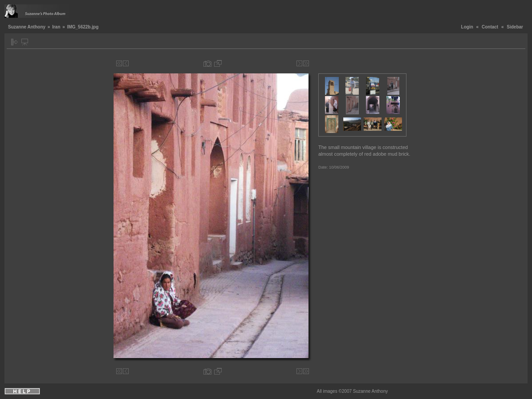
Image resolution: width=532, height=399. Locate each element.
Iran (56, 27)
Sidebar (515, 27)
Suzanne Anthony (27, 27)
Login (467, 27)
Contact (490, 27)
